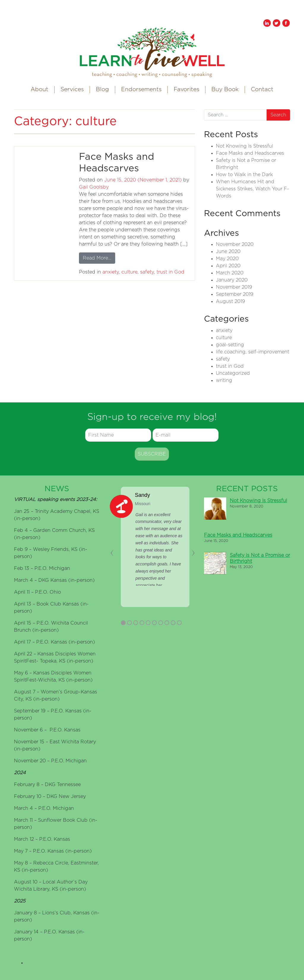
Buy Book (225, 90)
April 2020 (228, 266)
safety (147, 272)
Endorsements (141, 90)
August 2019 (230, 301)
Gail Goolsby (94, 187)
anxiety (111, 272)
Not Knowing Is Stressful (244, 146)
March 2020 (230, 273)
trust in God (170, 272)
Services (72, 90)
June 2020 (228, 252)
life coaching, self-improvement (252, 352)
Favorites (186, 90)
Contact (262, 90)
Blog (102, 90)
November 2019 (234, 287)
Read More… (99, 257)
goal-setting (230, 345)
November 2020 (235, 244)
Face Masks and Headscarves (250, 153)
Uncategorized (233, 373)
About (39, 90)
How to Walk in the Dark (244, 175)
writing (224, 380)
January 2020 (232, 280)
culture (129, 272)
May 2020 (227, 259)
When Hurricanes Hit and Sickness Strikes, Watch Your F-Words (252, 189)
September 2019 (235, 294)
